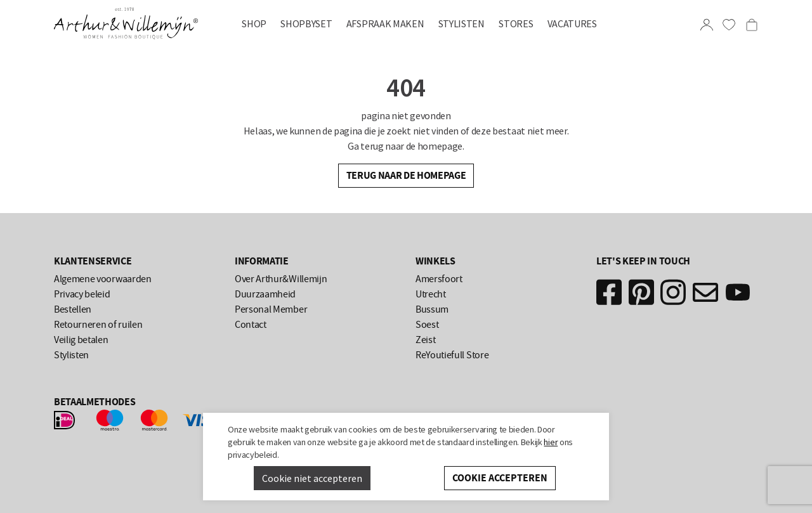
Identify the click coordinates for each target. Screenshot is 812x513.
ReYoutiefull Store (452, 355)
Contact (251, 325)
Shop (254, 23)
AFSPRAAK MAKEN (385, 23)
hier (551, 442)
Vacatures (572, 23)
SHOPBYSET (306, 23)
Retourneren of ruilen (98, 325)
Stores (516, 23)
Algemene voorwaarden (103, 279)
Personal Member (271, 309)
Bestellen (73, 309)
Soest (427, 325)
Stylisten (462, 23)
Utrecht (431, 294)
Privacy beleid (82, 294)
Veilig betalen (81, 340)
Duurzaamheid (265, 294)
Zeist (425, 340)
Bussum (432, 309)
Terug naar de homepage (406, 175)
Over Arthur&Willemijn (281, 279)
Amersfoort (439, 279)
